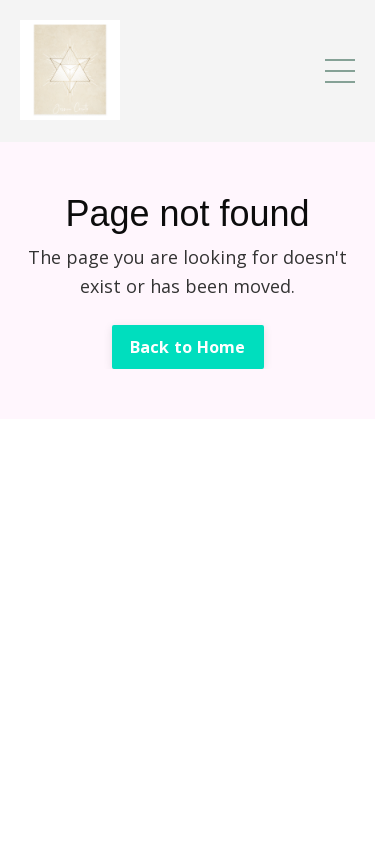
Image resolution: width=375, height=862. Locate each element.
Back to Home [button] (188, 347)
